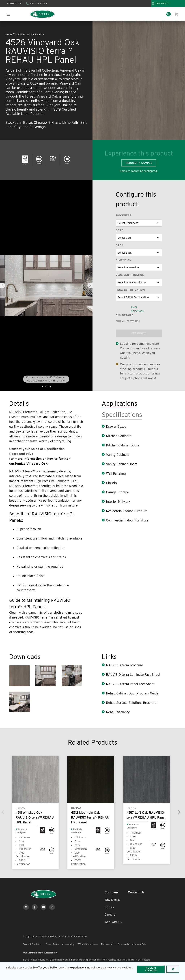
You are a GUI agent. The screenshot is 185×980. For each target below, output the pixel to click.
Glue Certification (130, 275)
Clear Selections (137, 309)
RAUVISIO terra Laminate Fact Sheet (133, 675)
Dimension (123, 260)
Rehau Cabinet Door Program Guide (133, 693)
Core (119, 230)
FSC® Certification (130, 290)
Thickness (123, 215)
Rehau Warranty (118, 712)
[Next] (179, 812)
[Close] (173, 969)
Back (120, 245)
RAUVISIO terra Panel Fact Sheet (130, 684)
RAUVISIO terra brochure (125, 665)
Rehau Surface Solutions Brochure (132, 703)
